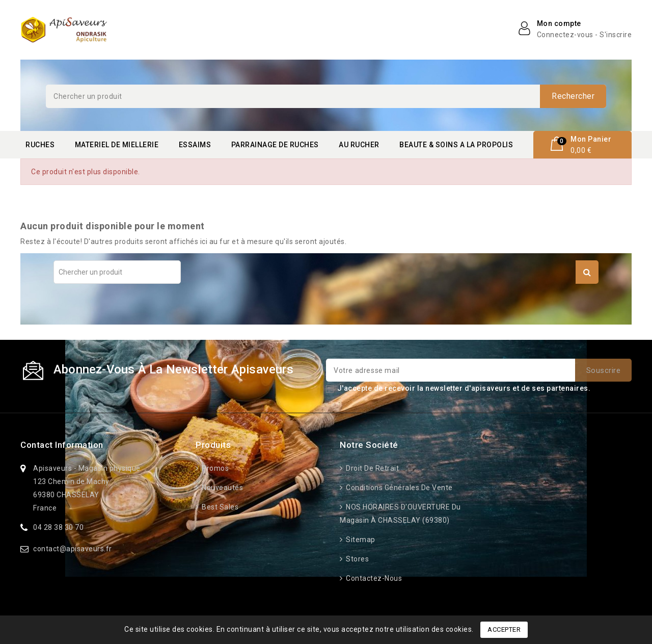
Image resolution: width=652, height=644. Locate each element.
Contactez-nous (373, 578)
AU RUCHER (359, 145)
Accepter (504, 629)
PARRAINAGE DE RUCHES (275, 145)
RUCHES (40, 145)
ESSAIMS (195, 145)
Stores (357, 559)
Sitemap (360, 540)
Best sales (220, 507)
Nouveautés (222, 488)
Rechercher (573, 96)
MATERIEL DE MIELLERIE (117, 145)
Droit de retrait (372, 468)
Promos (215, 468)
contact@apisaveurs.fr (73, 549)
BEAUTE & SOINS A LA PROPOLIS (456, 145)
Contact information (62, 445)
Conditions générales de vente (399, 488)
